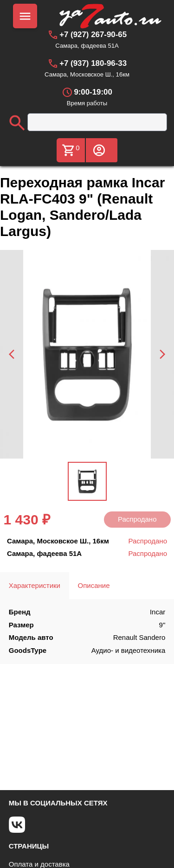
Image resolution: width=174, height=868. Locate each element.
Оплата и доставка (39, 864)
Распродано (137, 519)
